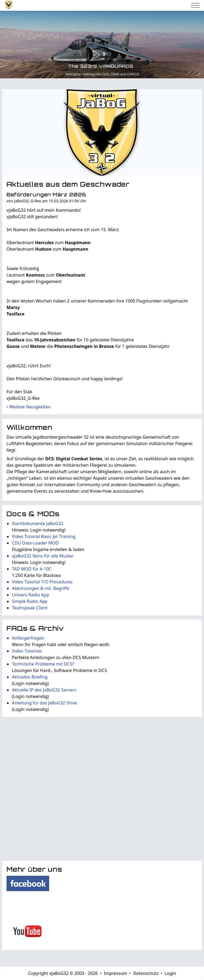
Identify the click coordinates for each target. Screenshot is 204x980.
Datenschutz (146, 973)
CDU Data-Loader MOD (35, 543)
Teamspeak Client (30, 608)
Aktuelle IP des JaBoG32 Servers (44, 690)
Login (170, 973)
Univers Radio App (31, 595)
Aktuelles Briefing (30, 677)
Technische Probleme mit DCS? (43, 664)
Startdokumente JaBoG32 (38, 523)
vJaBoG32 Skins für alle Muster (43, 556)
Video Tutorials (27, 651)
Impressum (115, 973)
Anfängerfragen (28, 638)
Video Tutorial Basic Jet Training (44, 536)
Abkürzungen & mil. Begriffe (41, 588)
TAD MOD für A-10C (32, 569)
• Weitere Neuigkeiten (29, 407)
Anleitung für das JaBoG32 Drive (44, 703)
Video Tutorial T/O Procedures (42, 582)
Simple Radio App (30, 601)
